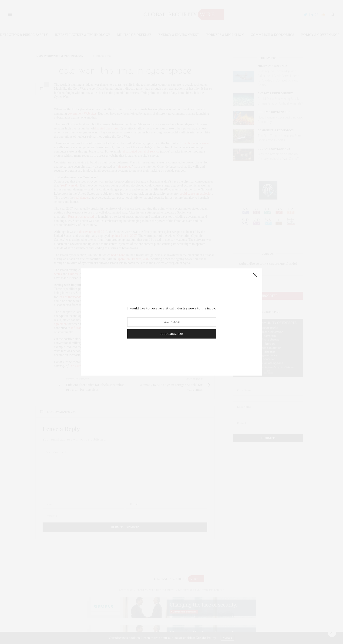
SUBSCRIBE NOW (172, 334)
